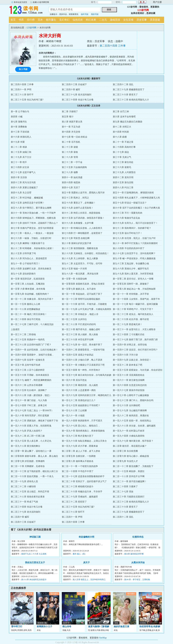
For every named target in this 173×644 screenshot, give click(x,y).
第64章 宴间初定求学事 (134, 554)
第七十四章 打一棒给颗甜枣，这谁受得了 (82, 233)
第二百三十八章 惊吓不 (22, 95)
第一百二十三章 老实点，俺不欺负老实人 (133, 314)
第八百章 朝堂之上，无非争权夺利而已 (89, 580)
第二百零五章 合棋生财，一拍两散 (79, 456)
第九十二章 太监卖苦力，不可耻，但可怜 (82, 264)
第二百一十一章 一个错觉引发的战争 (80, 466)
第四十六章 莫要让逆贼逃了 (24, 188)
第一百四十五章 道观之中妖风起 (78, 355)
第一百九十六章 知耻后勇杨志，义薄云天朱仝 (84, 441)
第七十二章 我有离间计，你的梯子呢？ (132, 228)
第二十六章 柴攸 (70, 152)
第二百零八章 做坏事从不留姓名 (78, 461)
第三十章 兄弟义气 (122, 157)
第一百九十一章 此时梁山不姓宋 (129, 431)
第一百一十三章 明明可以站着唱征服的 (81, 299)
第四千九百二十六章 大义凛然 (34, 554)
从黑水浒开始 (138, 563)
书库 (21, 20)
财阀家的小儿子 (45, 627)
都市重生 (51, 20)
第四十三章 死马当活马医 (23, 182)
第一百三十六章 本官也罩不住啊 (78, 340)
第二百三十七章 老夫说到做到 (77, 95)
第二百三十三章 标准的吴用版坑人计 (131, 100)
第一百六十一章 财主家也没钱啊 (129, 380)
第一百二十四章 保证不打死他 (26, 319)
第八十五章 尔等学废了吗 (23, 253)
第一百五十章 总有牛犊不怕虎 (26, 365)
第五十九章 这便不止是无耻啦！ (78, 208)
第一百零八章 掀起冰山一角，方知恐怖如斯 (134, 289)
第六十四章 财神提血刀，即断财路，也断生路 (33, 218)
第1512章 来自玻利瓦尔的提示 (34, 580)
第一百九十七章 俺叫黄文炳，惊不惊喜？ (133, 441)
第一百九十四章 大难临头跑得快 (129, 436)
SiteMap (103, 638)
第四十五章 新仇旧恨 (123, 182)
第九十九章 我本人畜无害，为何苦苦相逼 (133, 274)
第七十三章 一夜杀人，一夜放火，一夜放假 (32, 233)
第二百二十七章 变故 (123, 492)
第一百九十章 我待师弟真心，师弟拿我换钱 (83, 431)
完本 (40, 20)
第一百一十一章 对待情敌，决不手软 (131, 294)
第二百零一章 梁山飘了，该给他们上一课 (31, 451)
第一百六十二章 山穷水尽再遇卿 (27, 385)
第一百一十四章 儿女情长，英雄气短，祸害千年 (136, 299)
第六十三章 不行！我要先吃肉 (128, 213)
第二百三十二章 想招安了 (74, 502)
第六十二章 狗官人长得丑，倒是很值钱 (81, 213)
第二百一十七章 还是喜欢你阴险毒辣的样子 (83, 476)
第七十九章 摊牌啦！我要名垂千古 (28, 243)
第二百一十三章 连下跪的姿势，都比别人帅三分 (34, 471)
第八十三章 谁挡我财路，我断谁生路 (80, 248)
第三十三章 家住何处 (123, 162)
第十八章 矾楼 (120, 137)
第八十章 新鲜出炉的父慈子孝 (77, 243)
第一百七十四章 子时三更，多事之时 (29, 405)
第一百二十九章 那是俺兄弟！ (128, 324)
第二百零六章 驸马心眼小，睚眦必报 (131, 456)
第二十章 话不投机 (71, 142)
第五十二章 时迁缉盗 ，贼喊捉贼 (27, 198)
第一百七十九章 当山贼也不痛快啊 (130, 411)
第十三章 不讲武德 (20, 132)
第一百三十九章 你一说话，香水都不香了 (82, 345)
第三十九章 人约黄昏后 (124, 172)
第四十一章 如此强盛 (72, 177)
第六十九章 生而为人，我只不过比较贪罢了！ (135, 223)
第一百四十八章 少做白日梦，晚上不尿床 (82, 360)
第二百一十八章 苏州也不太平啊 (129, 476)
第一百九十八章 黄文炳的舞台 (26, 446)
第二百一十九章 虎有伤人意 (24, 481)
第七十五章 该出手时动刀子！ (128, 233)
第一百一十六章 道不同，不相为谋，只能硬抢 (84, 304)
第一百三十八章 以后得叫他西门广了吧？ (31, 345)
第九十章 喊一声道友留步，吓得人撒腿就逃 (134, 259)
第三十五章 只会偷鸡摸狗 (74, 167)
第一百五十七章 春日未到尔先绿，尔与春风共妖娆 (86, 375)
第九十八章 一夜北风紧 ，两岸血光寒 (80, 274)
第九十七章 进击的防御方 (23, 274)
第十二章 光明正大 (122, 127)
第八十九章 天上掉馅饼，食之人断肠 (80, 259)
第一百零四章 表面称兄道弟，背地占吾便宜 (83, 284)
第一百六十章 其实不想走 (74, 380)
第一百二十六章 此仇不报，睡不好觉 (131, 319)
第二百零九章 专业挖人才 (125, 461)
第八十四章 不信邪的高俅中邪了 (129, 248)
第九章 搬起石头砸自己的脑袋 (128, 122)
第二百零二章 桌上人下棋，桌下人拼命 (81, 451)
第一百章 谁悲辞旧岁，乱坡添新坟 (28, 279)
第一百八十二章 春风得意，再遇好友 (131, 416)
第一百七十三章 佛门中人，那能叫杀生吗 (133, 400)
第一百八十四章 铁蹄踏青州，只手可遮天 (82, 421)
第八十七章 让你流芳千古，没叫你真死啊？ (134, 253)
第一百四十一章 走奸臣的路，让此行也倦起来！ (34, 350)
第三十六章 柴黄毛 (122, 167)
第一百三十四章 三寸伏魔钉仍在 (129, 335)
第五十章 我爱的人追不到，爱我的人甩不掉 (83, 193)
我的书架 (95, 14)
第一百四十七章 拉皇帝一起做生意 (28, 360)
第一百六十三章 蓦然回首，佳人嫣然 (80, 385)
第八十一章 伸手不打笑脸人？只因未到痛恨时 (135, 243)
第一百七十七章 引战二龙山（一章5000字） (32, 411)
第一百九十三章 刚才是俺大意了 (78, 436)
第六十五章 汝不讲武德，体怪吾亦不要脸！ (83, 218)
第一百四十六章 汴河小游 (125, 355)
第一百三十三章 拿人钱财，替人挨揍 (80, 335)
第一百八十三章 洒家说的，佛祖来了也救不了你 (34, 421)
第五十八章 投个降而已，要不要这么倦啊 (31, 208)
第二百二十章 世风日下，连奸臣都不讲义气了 (84, 481)
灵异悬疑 (155, 20)
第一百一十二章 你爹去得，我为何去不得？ (32, 299)
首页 (13, 20)
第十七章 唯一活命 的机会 (75, 137)
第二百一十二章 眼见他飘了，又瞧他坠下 (133, 466)
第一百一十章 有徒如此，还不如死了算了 (82, 294)
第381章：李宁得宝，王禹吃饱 (137, 580)
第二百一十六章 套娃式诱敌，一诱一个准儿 (32, 476)
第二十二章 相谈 (19, 147)
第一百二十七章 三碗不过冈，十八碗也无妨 (32, 324)
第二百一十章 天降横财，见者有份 (28, 466)
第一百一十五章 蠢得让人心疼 (26, 304)
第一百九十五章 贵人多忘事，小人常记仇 (31, 441)
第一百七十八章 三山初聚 (74, 411)
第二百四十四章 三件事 (113, 46)
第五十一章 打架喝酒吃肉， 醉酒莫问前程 (133, 193)
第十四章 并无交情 (71, 132)
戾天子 (86, 563)
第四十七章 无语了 (71, 188)
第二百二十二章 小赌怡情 (23, 487)
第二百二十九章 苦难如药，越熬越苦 (80, 497)
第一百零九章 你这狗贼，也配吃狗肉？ (30, 294)
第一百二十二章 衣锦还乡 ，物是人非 (80, 314)
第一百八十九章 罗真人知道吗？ (27, 431)
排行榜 (31, 20)
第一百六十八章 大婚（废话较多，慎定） (31, 395)
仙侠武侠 (78, 20)
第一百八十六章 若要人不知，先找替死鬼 (31, 426)
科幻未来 (91, 20)
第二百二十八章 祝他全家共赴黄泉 (28, 497)
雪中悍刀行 (17, 627)
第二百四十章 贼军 (71, 90)
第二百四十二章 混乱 (123, 84)
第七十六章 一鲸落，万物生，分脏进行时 (31, 238)
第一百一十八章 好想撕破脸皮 (26, 309)
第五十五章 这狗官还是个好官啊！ (28, 203)
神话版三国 (35, 537)
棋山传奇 (67, 627)
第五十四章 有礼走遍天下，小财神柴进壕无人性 (136, 198)
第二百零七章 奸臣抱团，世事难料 (28, 461)
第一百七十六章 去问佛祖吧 (126, 405)
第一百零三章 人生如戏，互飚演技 (28, 284)
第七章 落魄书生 (19, 122)
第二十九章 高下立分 (21, 157)
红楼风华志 (138, 537)
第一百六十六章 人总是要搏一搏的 (79, 390)
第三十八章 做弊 (70, 172)
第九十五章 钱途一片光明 (74, 269)
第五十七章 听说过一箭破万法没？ (130, 203)
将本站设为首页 (20, 2)
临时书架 (85, 14)
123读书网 (26, 10)
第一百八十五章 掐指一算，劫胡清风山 (132, 421)
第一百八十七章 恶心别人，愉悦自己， (81, 426)
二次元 (103, 20)
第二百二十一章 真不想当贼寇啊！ (130, 481)
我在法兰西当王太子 (35, 563)
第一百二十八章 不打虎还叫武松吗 (79, 324)
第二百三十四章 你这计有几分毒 (78, 100)
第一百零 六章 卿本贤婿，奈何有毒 (28, 289)
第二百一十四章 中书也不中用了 (78, 471)
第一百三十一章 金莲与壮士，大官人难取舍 (134, 329)
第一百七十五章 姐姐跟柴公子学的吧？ (81, 405)
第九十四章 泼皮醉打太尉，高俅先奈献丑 (31, 269)
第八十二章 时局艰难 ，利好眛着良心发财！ (32, 248)
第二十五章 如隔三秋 (21, 152)
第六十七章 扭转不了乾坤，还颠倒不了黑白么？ (34, 223)
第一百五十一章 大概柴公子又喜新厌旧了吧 (83, 365)
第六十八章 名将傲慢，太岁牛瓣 (78, 223)
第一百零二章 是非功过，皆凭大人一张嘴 (133, 279)
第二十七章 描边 (121, 152)
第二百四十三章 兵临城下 (74, 84)
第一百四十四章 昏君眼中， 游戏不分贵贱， (32, 355)
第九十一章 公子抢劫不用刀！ (26, 264)
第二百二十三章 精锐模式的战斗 (78, 487)
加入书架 (23, 69)
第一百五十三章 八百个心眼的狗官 (28, 370)
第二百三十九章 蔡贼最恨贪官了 (129, 90)
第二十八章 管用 (70, 157)
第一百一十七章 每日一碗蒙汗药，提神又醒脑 (135, 304)
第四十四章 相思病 (71, 182)
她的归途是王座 (122, 627)
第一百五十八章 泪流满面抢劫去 (129, 375)
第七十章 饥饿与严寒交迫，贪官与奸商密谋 (32, 228)
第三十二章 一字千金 (72, 162)
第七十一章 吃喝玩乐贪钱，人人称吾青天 (82, 228)
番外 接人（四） (80, 554)
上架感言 (15, 329)
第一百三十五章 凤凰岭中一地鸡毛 (28, 340)
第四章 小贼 (17, 117)
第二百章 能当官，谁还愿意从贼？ (130, 446)
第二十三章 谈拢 (70, 147)
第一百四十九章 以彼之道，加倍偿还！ (132, 360)
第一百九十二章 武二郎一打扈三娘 (28, 436)
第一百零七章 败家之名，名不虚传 (79, 289)
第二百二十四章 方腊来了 (125, 487)
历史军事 (142, 20)
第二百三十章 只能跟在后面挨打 (129, 497)
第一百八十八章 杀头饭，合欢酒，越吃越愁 (134, 426)
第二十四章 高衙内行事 (124, 147)
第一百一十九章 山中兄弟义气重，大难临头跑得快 (86, 309)
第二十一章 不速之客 (123, 142)
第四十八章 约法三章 (123, 188)
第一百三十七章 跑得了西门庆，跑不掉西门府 (135, 340)
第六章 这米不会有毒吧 (124, 117)
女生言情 (128, 20)
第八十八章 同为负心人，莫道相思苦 (29, 259)
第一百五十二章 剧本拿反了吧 (128, 365)
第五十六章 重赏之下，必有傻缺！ (79, 203)
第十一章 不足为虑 (71, 127)
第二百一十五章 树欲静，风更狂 (129, 471)
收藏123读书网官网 (41, 2)
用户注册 (157, 2)
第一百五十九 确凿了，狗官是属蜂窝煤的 (31, 380)
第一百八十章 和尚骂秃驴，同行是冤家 (30, 416)
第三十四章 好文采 (20, 167)
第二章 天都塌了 (70, 112)
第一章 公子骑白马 (20, 112)
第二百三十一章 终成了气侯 (24, 502)
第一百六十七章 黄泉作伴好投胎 (129, 390)
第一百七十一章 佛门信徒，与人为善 (29, 400)
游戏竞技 (115, 20)
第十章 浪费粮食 (19, 127)
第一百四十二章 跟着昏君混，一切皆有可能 (83, 350)
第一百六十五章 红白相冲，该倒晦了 (29, 390)
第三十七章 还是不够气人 (23, 172)
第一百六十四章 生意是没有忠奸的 (130, 385)
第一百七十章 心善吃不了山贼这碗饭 (131, 395)
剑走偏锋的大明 (86, 537)
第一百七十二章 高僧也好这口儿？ (79, 400)
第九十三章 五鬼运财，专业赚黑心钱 (131, 264)
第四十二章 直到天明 (123, 177)
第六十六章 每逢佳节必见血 (126, 218)
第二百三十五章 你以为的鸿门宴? (27, 100)
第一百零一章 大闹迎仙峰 (74, 279)
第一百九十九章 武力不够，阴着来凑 (80, 446)
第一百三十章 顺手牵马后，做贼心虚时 (81, 329)
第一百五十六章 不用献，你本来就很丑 (30, 375)
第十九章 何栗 (18, 142)
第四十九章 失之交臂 (21, 193)
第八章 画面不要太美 (72, 122)
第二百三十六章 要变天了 (125, 95)
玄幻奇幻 (64, 20)
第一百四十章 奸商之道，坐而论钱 (130, 345)
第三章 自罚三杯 (121, 112)
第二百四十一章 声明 (21, 90)
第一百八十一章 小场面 (73, 416)
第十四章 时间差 (121, 132)
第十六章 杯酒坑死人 (21, 137)
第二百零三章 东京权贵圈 (125, 451)
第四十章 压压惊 (19, 177)
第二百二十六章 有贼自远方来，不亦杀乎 (82, 492)
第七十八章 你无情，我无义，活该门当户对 (134, 238)
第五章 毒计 (68, 117)
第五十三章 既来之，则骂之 (75, 198)
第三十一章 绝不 (19, 162)
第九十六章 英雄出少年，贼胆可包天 (131, 269)
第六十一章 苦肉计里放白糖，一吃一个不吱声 (33, 213)
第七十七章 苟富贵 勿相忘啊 (76, 238)
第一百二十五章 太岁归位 (74, 319)
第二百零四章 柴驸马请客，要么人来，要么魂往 (34, 456)
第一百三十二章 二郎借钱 (23, 335)
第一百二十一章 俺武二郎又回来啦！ (29, 314)
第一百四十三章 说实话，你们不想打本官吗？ (135, 350)
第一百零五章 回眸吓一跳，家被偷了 (131, 284)
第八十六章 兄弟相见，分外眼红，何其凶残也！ (85, 253)
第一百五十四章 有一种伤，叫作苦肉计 (81, 370)
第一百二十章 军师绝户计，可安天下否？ (133, 309)
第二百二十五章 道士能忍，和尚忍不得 (30, 492)
